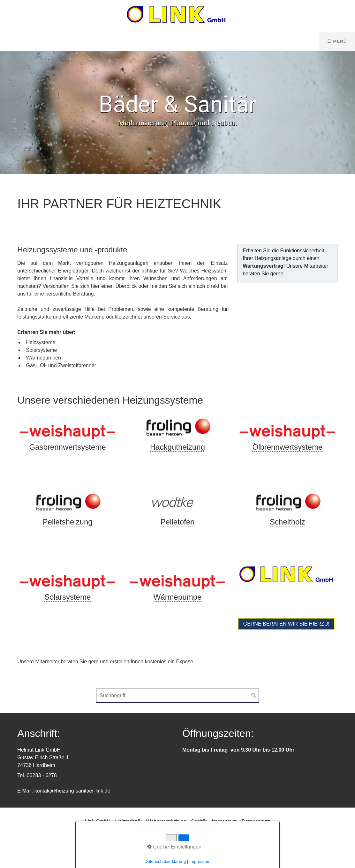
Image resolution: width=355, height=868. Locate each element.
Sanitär (199, 821)
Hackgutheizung (177, 447)
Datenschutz (256, 821)
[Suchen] (254, 696)
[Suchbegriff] (177, 696)
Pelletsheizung (68, 522)
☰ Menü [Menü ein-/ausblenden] (337, 41)
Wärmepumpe (178, 597)
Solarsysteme (68, 597)
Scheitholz (287, 522)
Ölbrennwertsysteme (287, 447)
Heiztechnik (128, 821)
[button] (286, 624)
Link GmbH (98, 821)
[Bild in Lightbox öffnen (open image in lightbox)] (67, 428)
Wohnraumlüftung (166, 821)
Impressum (224, 821)
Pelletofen (178, 522)
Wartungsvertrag (263, 266)
